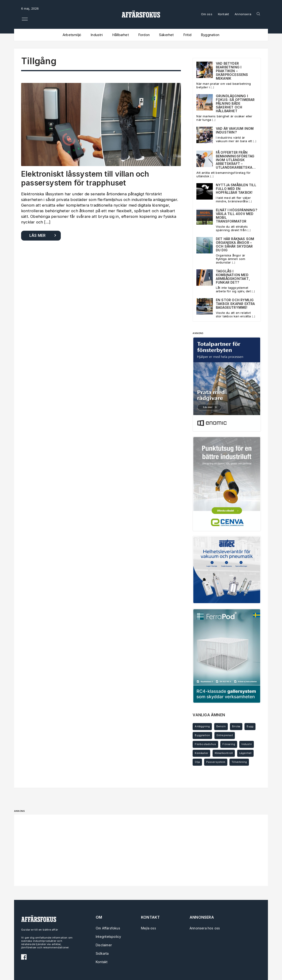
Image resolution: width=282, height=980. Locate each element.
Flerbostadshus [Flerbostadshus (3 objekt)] (205, 744)
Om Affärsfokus (108, 928)
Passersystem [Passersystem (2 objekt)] (216, 762)
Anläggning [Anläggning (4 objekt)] (202, 726)
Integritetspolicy (108, 937)
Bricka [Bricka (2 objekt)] (236, 726)
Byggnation (210, 35)
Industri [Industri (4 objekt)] (247, 744)
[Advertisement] (141, 850)
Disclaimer (104, 945)
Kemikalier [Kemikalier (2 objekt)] (201, 753)
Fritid (187, 35)
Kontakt (223, 14)
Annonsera (243, 14)
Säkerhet (166, 35)
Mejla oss (149, 928)
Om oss (207, 14)
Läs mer (37, 235)
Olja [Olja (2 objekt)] (197, 762)
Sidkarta (102, 953)
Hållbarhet (120, 35)
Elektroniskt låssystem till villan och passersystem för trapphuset (85, 178)
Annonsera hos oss (203, 928)
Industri (97, 35)
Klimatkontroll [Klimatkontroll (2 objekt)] (224, 753)
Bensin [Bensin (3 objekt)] (221, 726)
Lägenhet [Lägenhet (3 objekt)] (246, 753)
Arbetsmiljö (72, 35)
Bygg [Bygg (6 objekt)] (250, 726)
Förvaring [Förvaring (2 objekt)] (229, 744)
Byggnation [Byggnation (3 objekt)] (202, 735)
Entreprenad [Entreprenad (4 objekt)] (225, 735)
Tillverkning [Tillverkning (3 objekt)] (239, 762)
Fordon (144, 35)
